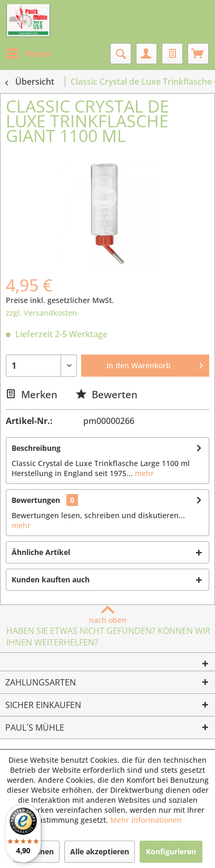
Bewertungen (36, 500)
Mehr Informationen (146, 820)
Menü (28, 52)
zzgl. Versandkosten (41, 313)
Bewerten (107, 394)
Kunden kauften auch (51, 579)
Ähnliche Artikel (41, 552)
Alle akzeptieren (100, 851)
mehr (143, 473)
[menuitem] (28, 54)
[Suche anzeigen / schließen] (121, 54)
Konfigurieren (171, 851)
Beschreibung (36, 448)
